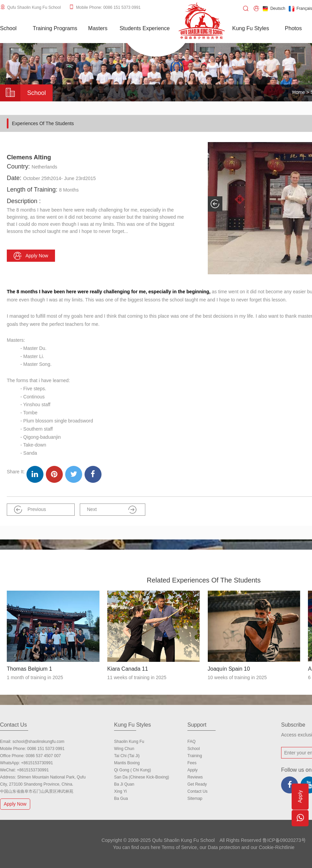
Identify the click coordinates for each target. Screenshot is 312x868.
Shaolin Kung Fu (129, 742)
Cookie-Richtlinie (277, 847)
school (194, 749)
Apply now (31, 256)
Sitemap (195, 798)
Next (112, 510)
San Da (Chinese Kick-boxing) (142, 777)
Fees (192, 763)
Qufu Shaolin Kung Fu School (34, 7)
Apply (192, 770)
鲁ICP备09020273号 (284, 840)
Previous (30, 510)
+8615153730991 (37, 763)
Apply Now (16, 804)
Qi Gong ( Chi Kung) (133, 770)
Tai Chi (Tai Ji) (127, 756)
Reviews (195, 777)
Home (299, 92)
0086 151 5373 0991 (46, 749)
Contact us (197, 791)
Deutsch (274, 9)
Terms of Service (179, 847)
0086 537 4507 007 (43, 756)
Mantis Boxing (127, 763)
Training (195, 756)
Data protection (224, 847)
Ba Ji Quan (124, 784)
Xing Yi (120, 791)
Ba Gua (121, 798)
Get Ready (197, 784)
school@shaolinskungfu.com (39, 742)
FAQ (191, 742)
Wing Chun (124, 749)
